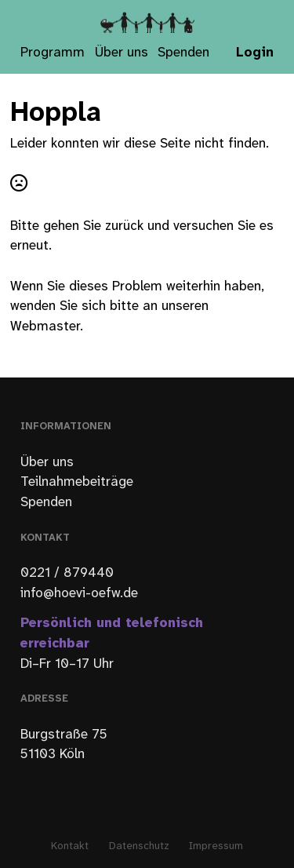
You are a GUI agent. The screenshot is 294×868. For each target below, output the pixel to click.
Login (255, 53)
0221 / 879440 (67, 573)
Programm (53, 53)
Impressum (216, 846)
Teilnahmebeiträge (77, 482)
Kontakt (70, 846)
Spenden (183, 53)
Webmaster (45, 326)
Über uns (122, 53)
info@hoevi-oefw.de (79, 593)
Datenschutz (139, 846)
